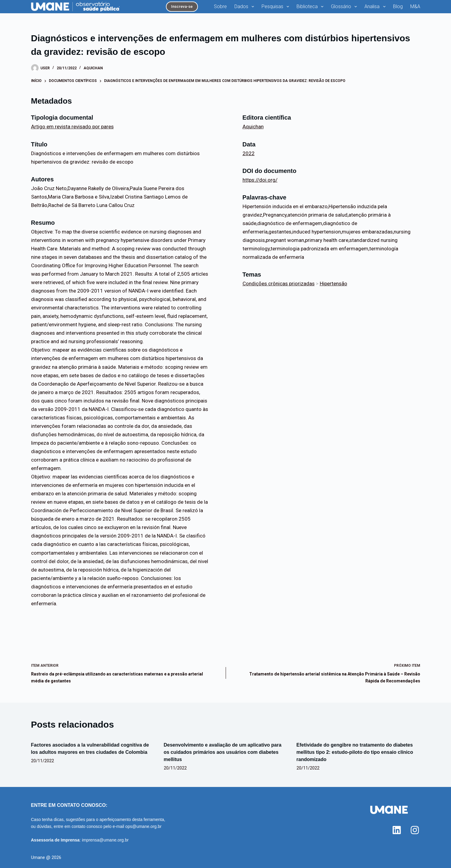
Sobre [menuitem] (220, 6)
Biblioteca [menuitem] (311, 7)
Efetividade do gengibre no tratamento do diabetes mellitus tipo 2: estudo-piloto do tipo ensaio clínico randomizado (355, 752)
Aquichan (93, 68)
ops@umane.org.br (143, 826)
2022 (249, 153)
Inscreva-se (182, 6)
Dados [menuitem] (245, 7)
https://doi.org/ (260, 180)
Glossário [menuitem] (345, 7)
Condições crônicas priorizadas (279, 284)
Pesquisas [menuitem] (276, 7)
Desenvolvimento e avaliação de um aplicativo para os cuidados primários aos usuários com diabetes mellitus (223, 752)
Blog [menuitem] (398, 6)
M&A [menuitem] (415, 6)
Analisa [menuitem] (376, 7)
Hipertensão (333, 284)
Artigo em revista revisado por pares (72, 127)
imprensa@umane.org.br (105, 840)
